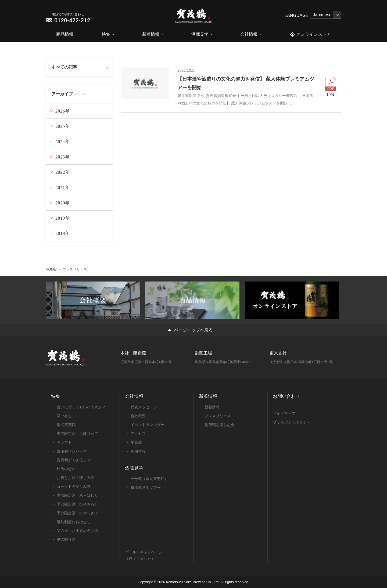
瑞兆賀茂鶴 (66, 425)
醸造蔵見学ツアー (146, 488)
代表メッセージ (144, 407)
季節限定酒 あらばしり (77, 495)
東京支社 (278, 353)
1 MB (331, 94)
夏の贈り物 (66, 539)
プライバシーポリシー (292, 422)
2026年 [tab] (62, 111)
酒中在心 (64, 416)
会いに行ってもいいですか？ (81, 407)
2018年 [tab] (62, 233)
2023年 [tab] (62, 157)
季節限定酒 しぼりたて (77, 434)
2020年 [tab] (62, 203)
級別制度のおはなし (74, 522)
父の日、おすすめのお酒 (77, 531)
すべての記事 (64, 67)
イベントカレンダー (148, 425)
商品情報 (65, 34)
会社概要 (138, 416)
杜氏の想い (66, 469)
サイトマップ (284, 413)
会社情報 (249, 34)
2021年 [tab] (62, 187)
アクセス (138, 434)
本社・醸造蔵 (133, 353)
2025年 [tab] (62, 126)
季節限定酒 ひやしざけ (77, 513)
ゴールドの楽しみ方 (74, 486)
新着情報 (151, 34)
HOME (51, 269)
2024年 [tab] (62, 141)
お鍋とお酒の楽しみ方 (76, 478)
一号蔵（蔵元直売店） (149, 479)
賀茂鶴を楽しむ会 (220, 425)
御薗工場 (203, 353)
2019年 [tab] (62, 218)
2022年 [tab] (62, 172)
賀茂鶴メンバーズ (72, 451)
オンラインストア (310, 35)
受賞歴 (136, 442)
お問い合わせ (286, 396)
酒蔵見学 (200, 34)
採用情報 (138, 451)
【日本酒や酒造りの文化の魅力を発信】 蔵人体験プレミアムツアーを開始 (246, 83)
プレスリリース (218, 416)
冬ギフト (64, 442)
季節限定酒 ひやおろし (77, 504)
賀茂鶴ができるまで (74, 460)
